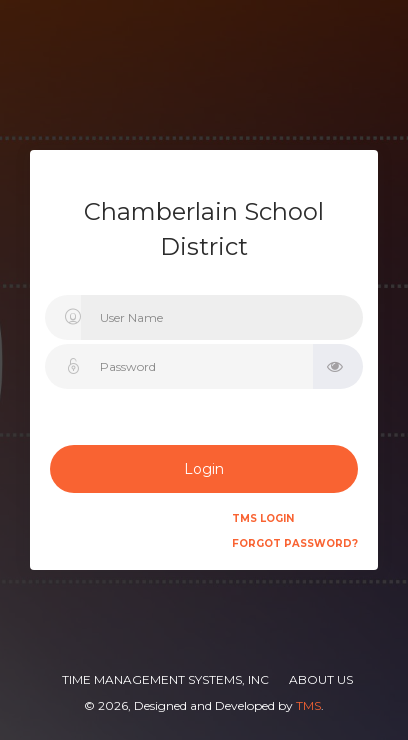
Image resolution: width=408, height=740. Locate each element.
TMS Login (263, 518)
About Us (321, 679)
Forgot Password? (295, 543)
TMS (308, 705)
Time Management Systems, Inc (165, 679)
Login (204, 469)
